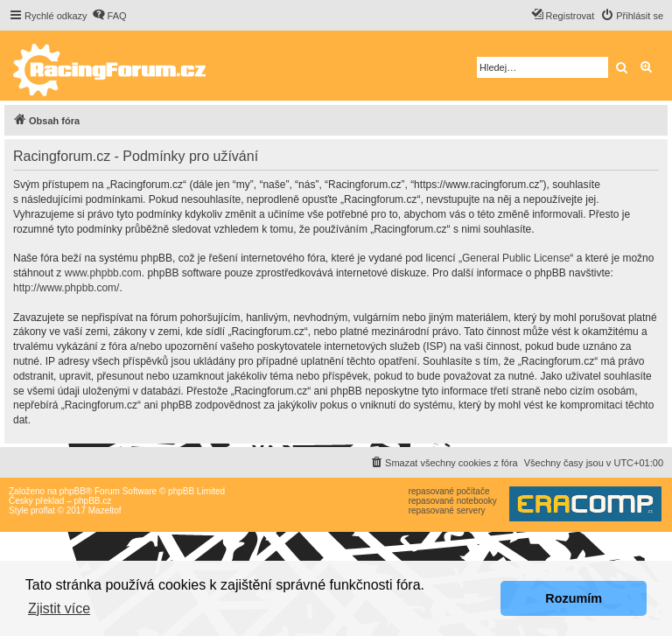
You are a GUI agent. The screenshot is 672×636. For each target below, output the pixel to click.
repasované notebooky (453, 501)
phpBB (73, 491)
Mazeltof (105, 510)
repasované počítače (449, 491)
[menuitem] (109, 16)
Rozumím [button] (574, 598)
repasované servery (447, 510)
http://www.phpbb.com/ (66, 288)
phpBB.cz (92, 501)
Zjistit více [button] (59, 608)
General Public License (516, 258)
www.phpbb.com (103, 273)
